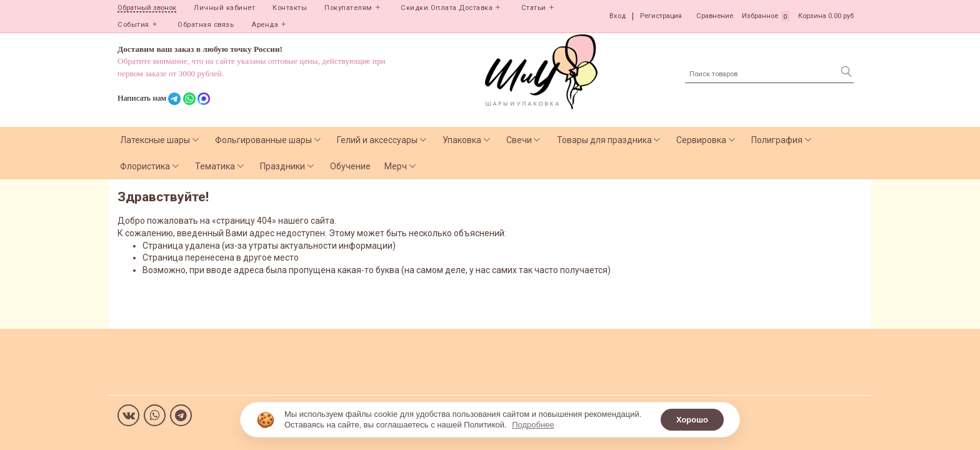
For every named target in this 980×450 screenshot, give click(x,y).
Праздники (282, 166)
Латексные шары (155, 140)
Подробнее (533, 425)
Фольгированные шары (263, 140)
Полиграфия (777, 140)
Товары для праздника (604, 140)
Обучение (350, 166)
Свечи (519, 140)
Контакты (290, 8)
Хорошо (692, 420)
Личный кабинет (224, 8)
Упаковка (462, 140)
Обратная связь (206, 25)
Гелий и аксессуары (377, 140)
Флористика (145, 166)
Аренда (265, 25)
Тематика (215, 166)
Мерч (396, 166)
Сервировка (701, 140)
